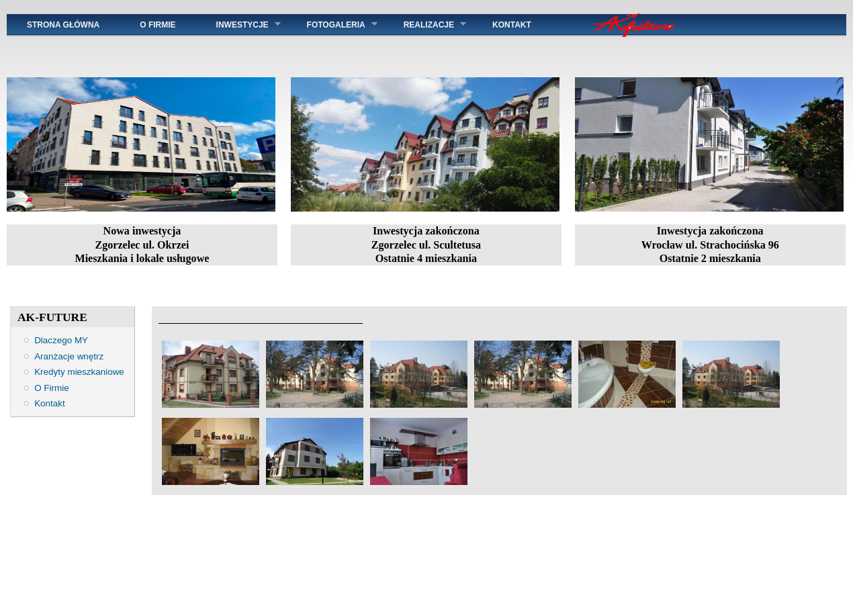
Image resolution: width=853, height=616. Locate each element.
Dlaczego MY (61, 340)
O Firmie (158, 25)
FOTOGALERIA (332, 25)
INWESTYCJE (238, 25)
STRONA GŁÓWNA (63, 25)
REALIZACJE (425, 25)
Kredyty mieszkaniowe (79, 372)
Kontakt (50, 403)
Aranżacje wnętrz (69, 356)
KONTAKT (533, 25)
